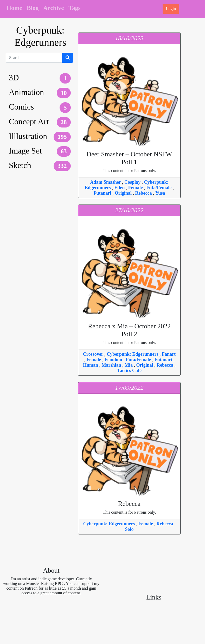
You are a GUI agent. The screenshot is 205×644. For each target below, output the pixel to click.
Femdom (114, 360)
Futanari (103, 193)
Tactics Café (129, 371)
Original (124, 193)
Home (14, 8)
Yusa (160, 193)
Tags (74, 8)
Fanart (169, 354)
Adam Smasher (106, 182)
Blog (33, 8)
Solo (129, 529)
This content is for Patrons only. (129, 162)
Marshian (112, 365)
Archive (54, 8)
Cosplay (133, 182)
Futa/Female (159, 188)
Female (136, 188)
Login (171, 9)
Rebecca (144, 193)
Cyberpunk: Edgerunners (133, 354)
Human (91, 365)
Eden (120, 188)
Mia (129, 365)
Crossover (94, 354)
